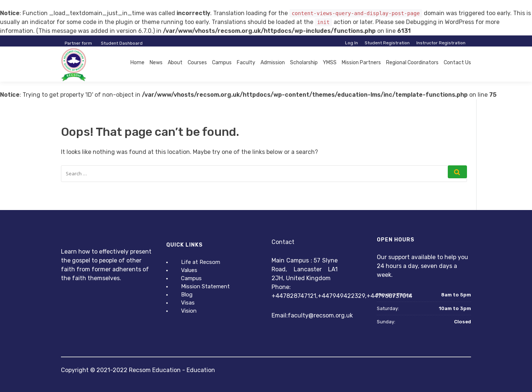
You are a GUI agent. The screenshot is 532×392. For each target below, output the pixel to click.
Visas (188, 303)
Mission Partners (361, 63)
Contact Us (457, 63)
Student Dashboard (122, 43)
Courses (197, 63)
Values (189, 270)
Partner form (78, 43)
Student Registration (387, 43)
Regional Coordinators (412, 63)
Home (137, 63)
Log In (352, 43)
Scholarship (304, 63)
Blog (187, 295)
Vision (189, 311)
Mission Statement (205, 286)
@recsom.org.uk (331, 315)
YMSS (330, 63)
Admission (273, 63)
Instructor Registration (441, 43)
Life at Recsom (201, 262)
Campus (222, 63)
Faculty (246, 63)
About (175, 63)
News (156, 63)
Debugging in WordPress (440, 22)
